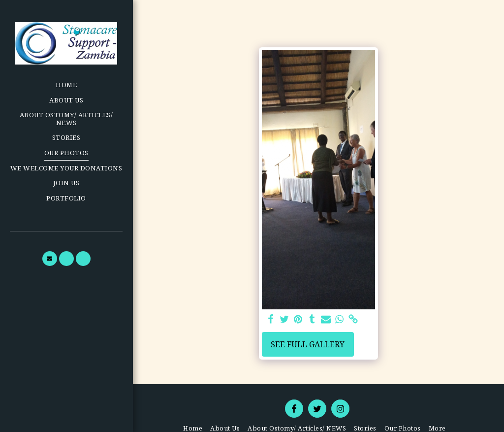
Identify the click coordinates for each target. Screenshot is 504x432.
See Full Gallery (308, 344)
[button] (50, 259)
